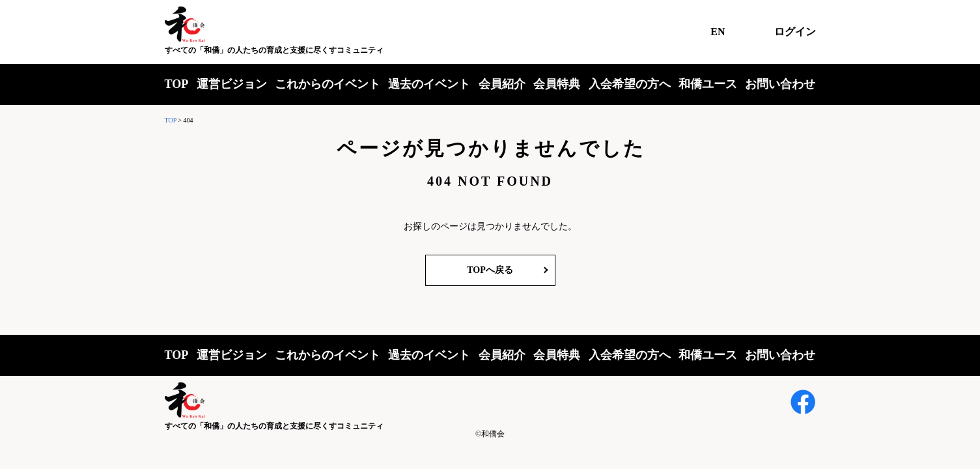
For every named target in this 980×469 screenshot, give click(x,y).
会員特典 (557, 84)
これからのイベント (328, 84)
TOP (177, 84)
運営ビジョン (232, 84)
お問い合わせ (780, 84)
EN (718, 32)
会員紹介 (502, 84)
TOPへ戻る (490, 270)
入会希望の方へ (630, 84)
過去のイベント (429, 84)
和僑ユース (708, 84)
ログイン (795, 32)
